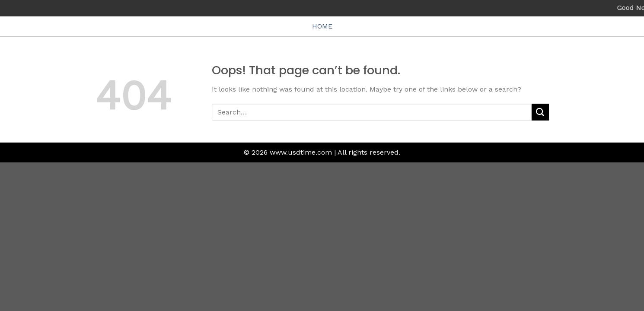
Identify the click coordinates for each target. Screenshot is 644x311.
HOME (322, 26)
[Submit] (540, 112)
